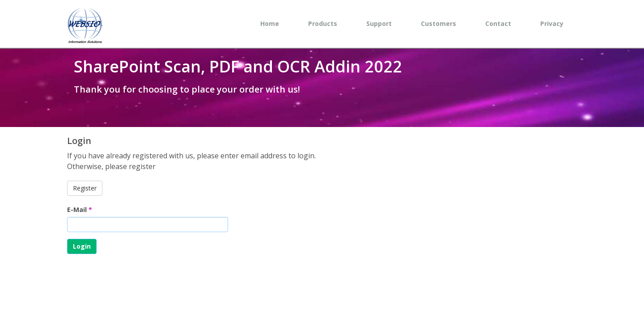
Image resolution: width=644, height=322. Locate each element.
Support (379, 23)
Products (323, 23)
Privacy (552, 23)
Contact (498, 23)
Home (270, 23)
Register (85, 188)
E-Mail (80, 210)
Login (82, 246)
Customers (439, 23)
